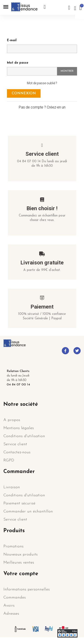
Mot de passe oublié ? (42, 83)
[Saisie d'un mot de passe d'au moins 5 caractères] (32, 71)
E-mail (12, 40)
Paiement (42, 307)
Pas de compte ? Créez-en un (42, 107)
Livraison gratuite (42, 263)
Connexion (24, 93)
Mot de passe (18, 63)
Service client (42, 154)
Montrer (67, 71)
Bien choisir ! (42, 208)
